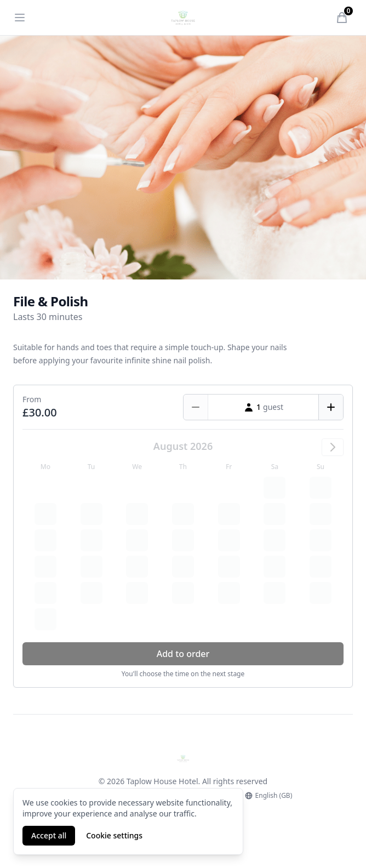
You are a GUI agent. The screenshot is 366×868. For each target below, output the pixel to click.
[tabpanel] (183, 158)
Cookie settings (114, 835)
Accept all (49, 835)
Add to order (183, 654)
